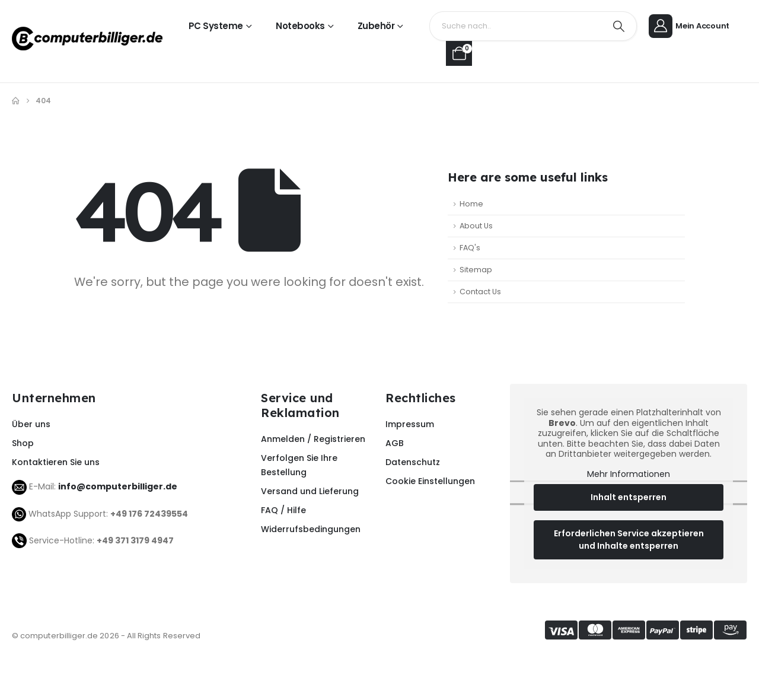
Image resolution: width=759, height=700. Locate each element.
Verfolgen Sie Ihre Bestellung (299, 465)
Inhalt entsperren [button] (629, 497)
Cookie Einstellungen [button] (430, 481)
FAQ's (470, 248)
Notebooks (300, 26)
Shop (23, 443)
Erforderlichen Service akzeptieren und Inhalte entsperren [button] (629, 540)
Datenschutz (413, 462)
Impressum (410, 424)
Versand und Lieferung (310, 491)
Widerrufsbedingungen (311, 529)
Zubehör (376, 26)
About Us (476, 226)
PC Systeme (216, 26)
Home (471, 204)
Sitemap (476, 270)
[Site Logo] (87, 39)
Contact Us (480, 292)
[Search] (619, 26)
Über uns (31, 424)
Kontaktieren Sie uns (56, 462)
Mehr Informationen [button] (629, 475)
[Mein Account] (691, 26)
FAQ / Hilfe (283, 510)
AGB (395, 443)
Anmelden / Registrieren (313, 439)
